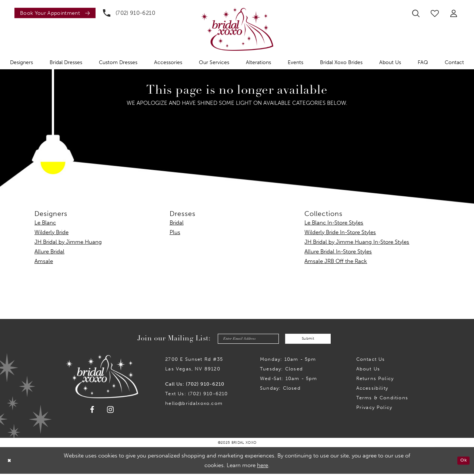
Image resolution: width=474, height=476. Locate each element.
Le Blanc (45, 223)
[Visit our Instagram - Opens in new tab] (111, 412)
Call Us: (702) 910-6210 (195, 386)
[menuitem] (53, 13)
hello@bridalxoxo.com (194, 405)
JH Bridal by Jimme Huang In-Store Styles (357, 242)
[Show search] (416, 13)
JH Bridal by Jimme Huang (68, 242)
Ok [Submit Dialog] (462, 463)
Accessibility (372, 390)
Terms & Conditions (382, 400)
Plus (175, 232)
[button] (454, 13)
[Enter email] (242, 340)
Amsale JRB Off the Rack (336, 261)
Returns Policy (375, 381)
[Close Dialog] (11, 462)
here (263, 467)
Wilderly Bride (51, 232)
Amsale (44, 261)
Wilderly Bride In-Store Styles (340, 232)
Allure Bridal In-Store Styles (338, 252)
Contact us (371, 361)
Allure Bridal (49, 252)
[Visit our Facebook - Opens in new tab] (92, 412)
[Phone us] (129, 13)
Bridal (177, 223)
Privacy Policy (374, 410)
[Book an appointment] (55, 13)
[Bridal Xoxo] (237, 29)
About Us (368, 371)
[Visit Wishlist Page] (435, 13)
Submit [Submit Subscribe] (315, 340)
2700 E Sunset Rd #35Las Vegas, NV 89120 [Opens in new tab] (194, 366)
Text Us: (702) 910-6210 (196, 396)
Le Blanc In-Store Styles (334, 223)
